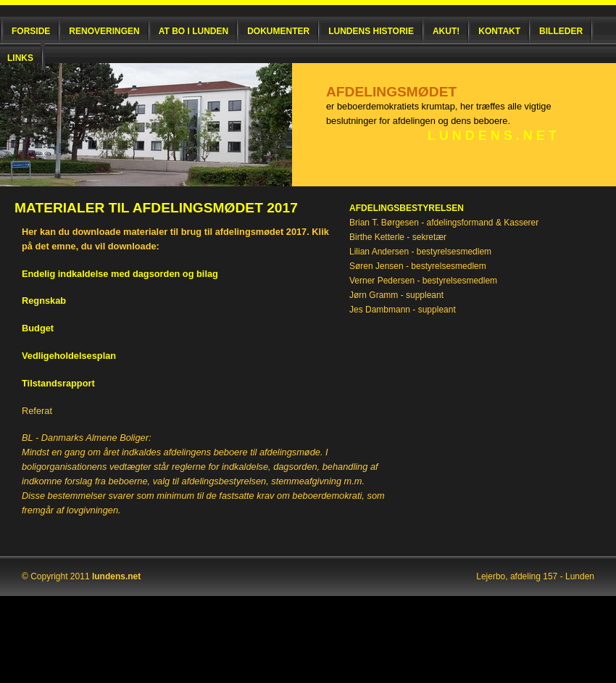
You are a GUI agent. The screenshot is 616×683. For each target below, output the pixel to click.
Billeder (561, 31)
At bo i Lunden (193, 31)
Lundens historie (371, 31)
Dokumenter (278, 31)
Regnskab (44, 301)
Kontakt (499, 31)
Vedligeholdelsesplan (69, 356)
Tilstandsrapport (58, 383)
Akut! (446, 31)
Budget (38, 328)
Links (20, 58)
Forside (31, 31)
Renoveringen (104, 31)
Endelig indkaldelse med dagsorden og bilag (120, 274)
